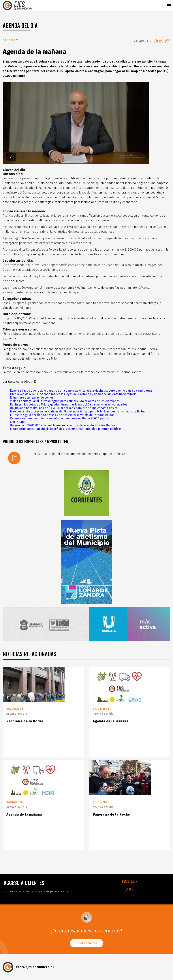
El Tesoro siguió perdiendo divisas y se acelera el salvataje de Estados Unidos (62, 415)
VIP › (129, 889)
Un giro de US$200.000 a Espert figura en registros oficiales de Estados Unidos (63, 425)
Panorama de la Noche (25, 721)
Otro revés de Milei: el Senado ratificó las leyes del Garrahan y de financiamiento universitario (73, 394)
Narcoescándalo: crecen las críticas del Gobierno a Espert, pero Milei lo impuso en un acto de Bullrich (79, 411)
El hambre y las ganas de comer (32, 398)
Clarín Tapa (18, 422)
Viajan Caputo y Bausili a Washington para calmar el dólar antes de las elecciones (65, 401)
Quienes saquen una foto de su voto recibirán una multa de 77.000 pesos (59, 418)
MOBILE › (129, 881)
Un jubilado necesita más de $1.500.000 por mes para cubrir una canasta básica (64, 408)
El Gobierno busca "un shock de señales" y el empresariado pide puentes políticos (66, 429)
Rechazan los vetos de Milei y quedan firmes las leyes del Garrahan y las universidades (69, 404)
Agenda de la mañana (111, 721)
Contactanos (86, 943)
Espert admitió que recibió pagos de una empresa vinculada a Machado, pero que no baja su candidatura (81, 391)
